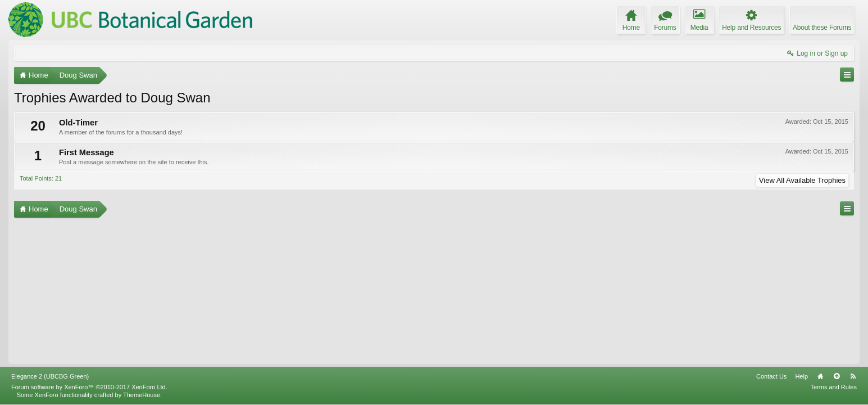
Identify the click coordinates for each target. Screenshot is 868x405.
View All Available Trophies (802, 180)
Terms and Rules (833, 387)
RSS (853, 376)
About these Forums (822, 28)
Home (820, 376)
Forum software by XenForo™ (89, 387)
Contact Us (771, 376)
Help (801, 376)
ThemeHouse (142, 395)
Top (837, 376)
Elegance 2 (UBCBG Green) (50, 376)
